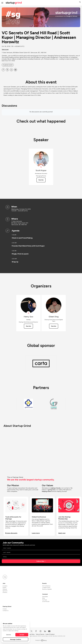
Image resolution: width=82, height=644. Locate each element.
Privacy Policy (31, 634)
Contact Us (6, 611)
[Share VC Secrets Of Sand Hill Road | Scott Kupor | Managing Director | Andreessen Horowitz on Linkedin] (11, 70)
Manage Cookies (16, 639)
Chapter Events (46, 587)
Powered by (41, 640)
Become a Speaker (47, 589)
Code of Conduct (50, 634)
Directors (5, 592)
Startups (5, 589)
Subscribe (40, 561)
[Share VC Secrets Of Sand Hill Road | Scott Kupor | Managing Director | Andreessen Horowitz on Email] (15, 70)
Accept (22, 635)
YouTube (45, 600)
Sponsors (5, 591)
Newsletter (45, 597)
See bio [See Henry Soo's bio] (28, 326)
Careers (5, 609)
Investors (5, 586)
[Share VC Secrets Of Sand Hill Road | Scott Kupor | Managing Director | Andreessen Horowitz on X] (7, 70)
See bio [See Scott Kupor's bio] (41, 180)
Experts (4, 587)
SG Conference (46, 586)
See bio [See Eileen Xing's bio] (54, 326)
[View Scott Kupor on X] (41, 167)
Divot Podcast (46, 601)
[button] (80, 2)
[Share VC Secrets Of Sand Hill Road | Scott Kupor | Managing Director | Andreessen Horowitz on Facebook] (3, 70)
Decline (9, 635)
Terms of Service (40, 634)
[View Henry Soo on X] (28, 313)
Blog (43, 598)
